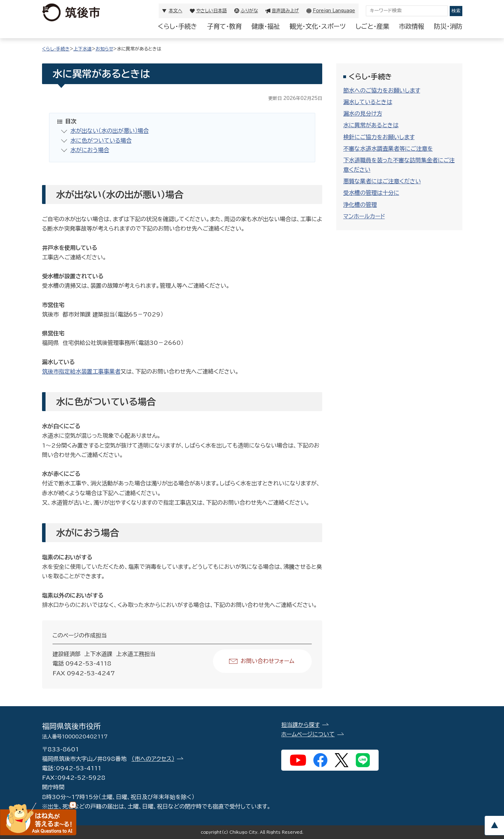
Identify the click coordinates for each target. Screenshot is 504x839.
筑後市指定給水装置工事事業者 (81, 371)
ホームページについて (308, 734)
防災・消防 (448, 26)
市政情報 (412, 26)
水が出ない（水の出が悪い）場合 (110, 131)
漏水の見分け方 (363, 114)
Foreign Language (334, 11)
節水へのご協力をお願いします (382, 90)
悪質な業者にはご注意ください (382, 181)
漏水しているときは (368, 102)
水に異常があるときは (371, 125)
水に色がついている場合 (101, 141)
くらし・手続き (178, 26)
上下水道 (83, 49)
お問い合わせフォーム (267, 661)
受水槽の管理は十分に (371, 193)
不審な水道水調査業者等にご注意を (388, 149)
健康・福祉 (266, 26)
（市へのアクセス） (153, 759)
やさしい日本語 (212, 11)
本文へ (176, 11)
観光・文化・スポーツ (318, 26)
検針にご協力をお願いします (379, 137)
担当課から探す (301, 725)
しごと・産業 (372, 26)
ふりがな (249, 11)
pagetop (494, 826)
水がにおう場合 (90, 150)
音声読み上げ (285, 11)
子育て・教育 (224, 26)
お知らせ (104, 49)
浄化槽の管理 (360, 205)
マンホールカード (364, 216)
